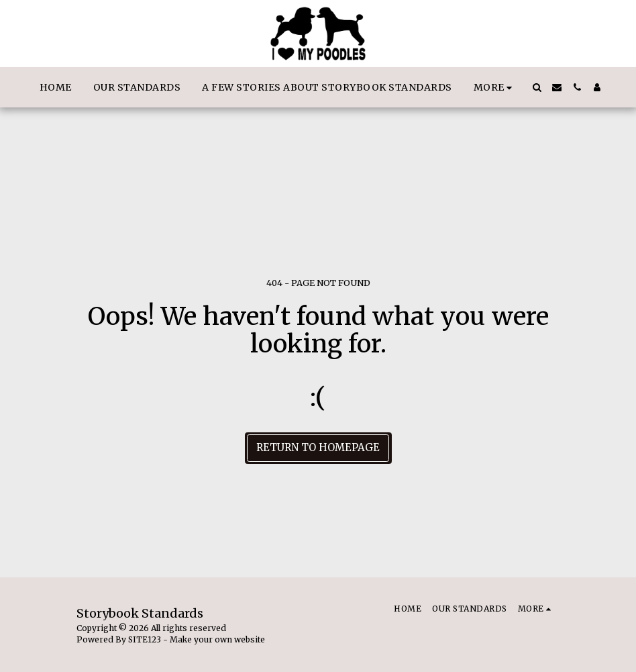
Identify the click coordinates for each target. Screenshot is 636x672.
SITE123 (145, 639)
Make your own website (217, 639)
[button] (537, 87)
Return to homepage (318, 447)
